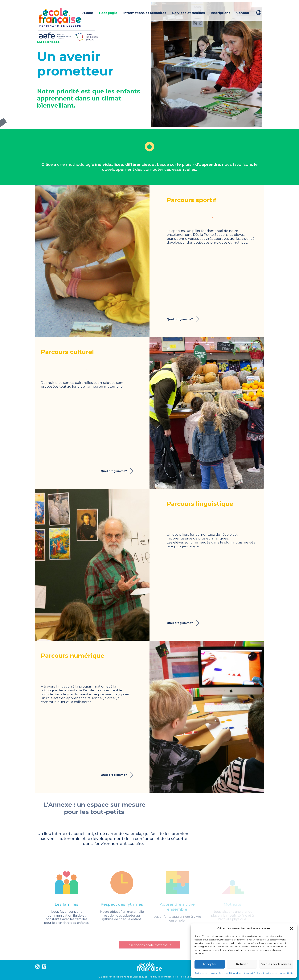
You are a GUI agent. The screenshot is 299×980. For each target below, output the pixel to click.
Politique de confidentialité (163, 977)
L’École (87, 13)
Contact (243, 13)
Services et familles (188, 13)
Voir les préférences (276, 964)
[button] (291, 928)
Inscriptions (221, 13)
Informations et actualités (145, 13)
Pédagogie (108, 13)
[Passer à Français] (260, 13)
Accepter (210, 964)
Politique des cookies (206, 973)
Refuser (242, 964)
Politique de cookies (190, 977)
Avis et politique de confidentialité (237, 973)
